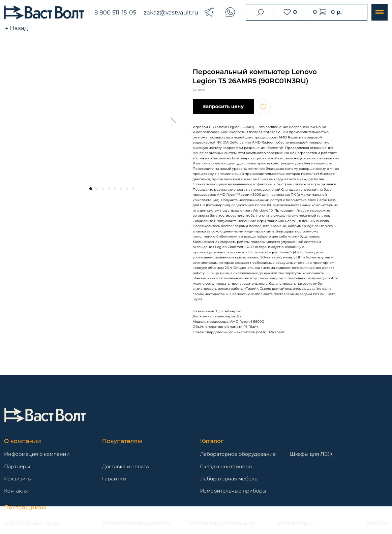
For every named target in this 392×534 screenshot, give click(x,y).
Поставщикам (25, 507)
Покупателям (122, 441)
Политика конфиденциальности (137, 523)
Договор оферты (295, 523)
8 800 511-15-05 (115, 12)
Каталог (212, 441)
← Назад (17, 28)
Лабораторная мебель (229, 479)
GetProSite (377, 523)
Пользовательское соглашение (221, 523)
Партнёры (17, 467)
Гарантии (114, 479)
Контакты (16, 491)
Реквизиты (18, 479)
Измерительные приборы (233, 491)
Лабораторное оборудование (238, 454)
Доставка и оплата (126, 467)
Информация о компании (37, 454)
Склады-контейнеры (226, 467)
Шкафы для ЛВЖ (311, 454)
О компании (23, 441)
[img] (45, 415)
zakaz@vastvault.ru (171, 12)
